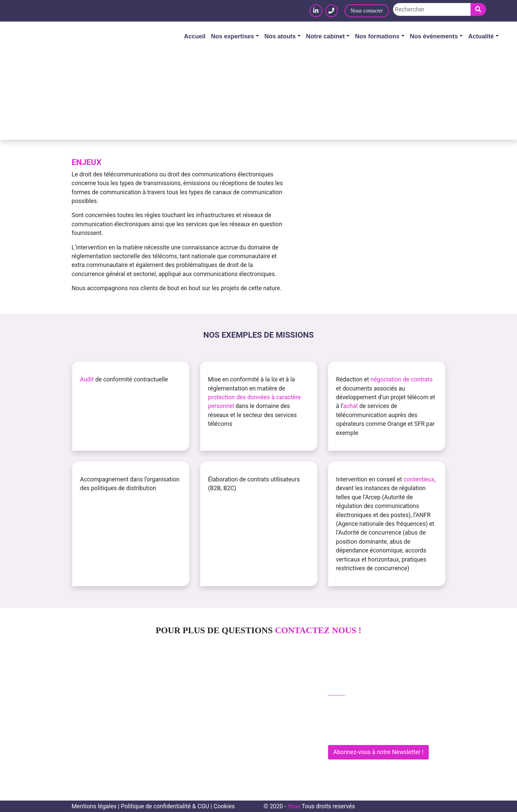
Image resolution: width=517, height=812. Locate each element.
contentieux (419, 479)
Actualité (481, 36)
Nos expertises (232, 36)
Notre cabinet (326, 36)
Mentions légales (94, 806)
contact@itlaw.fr (353, 719)
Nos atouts (280, 36)
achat (351, 406)
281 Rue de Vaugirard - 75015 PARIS (378, 734)
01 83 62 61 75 (351, 705)
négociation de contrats (402, 379)
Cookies (224, 806)
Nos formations (377, 36)
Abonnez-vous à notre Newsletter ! (379, 752)
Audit (87, 379)
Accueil (195, 36)
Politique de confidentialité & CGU (165, 806)
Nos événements (434, 36)
